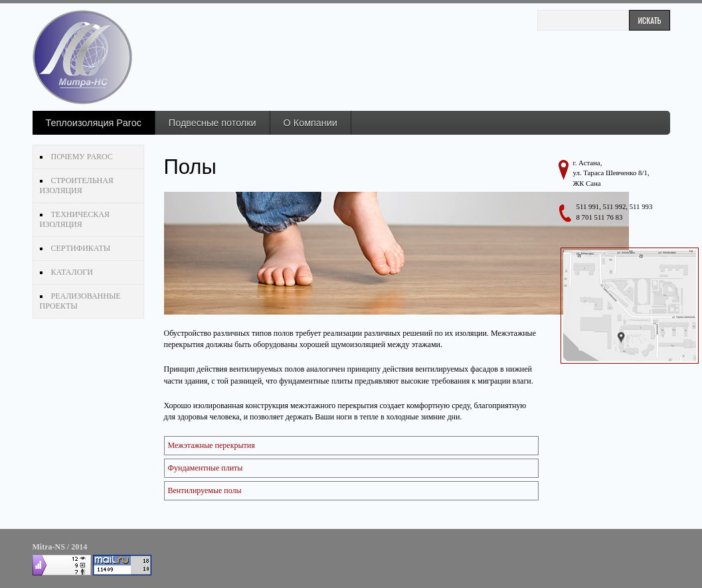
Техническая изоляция (75, 219)
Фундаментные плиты (206, 468)
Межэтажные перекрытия (212, 445)
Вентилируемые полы (205, 490)
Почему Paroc (82, 157)
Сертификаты (81, 248)
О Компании (310, 123)
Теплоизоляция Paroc (94, 123)
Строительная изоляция (77, 185)
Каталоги (72, 272)
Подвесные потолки (213, 123)
